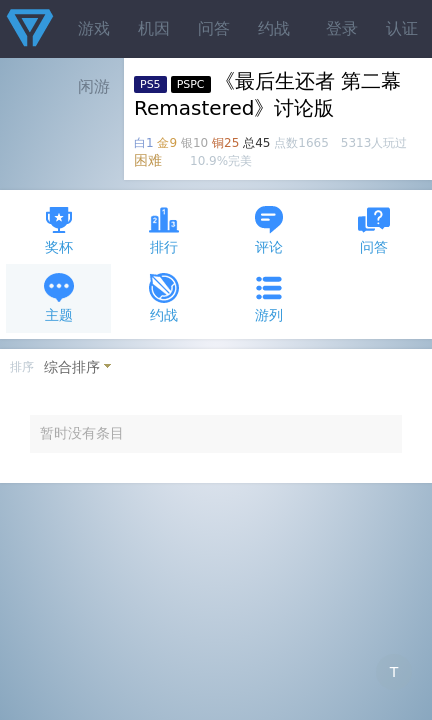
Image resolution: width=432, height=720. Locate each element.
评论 (269, 229)
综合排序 (72, 367)
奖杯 (59, 229)
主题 (59, 297)
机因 (154, 28)
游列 (269, 297)
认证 (402, 28)
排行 (164, 229)
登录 (342, 28)
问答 (214, 28)
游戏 (94, 28)
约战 (274, 28)
